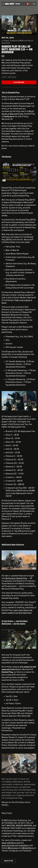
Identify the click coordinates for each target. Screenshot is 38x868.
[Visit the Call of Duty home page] (10, 4)
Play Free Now (19, 82)
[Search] (34, 4)
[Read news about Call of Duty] (18, 4)
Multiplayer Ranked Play (16, 578)
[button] (3, 4)
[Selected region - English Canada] (29, 4)
